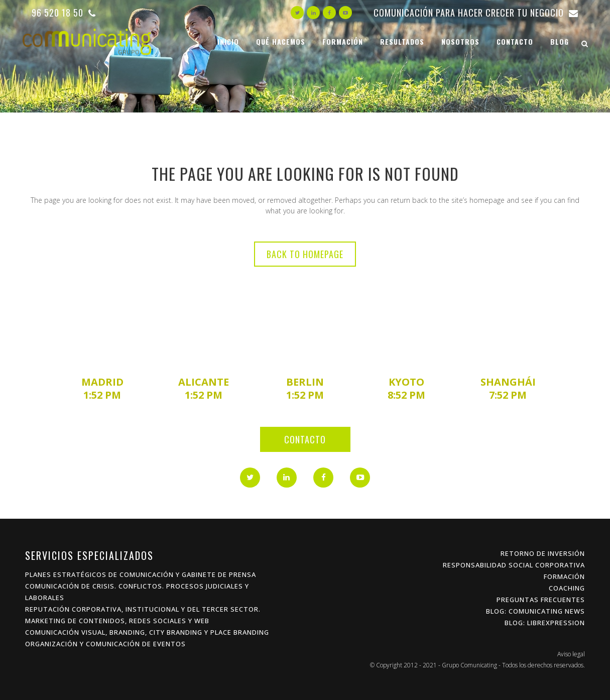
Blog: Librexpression (545, 623)
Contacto (305, 439)
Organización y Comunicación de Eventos (105, 644)
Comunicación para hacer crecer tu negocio (476, 13)
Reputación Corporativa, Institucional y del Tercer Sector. (143, 609)
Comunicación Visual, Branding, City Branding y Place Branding (147, 632)
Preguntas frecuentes (541, 600)
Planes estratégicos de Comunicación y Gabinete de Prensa (141, 574)
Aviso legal (571, 654)
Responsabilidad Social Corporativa (514, 565)
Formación (564, 576)
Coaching (567, 588)
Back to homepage (305, 254)
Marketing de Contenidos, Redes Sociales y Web (117, 621)
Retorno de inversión (543, 553)
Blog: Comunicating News (535, 611)
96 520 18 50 (64, 13)
